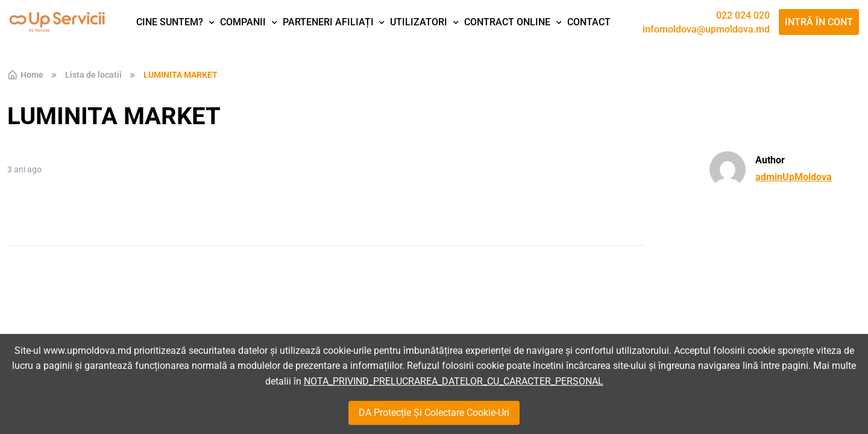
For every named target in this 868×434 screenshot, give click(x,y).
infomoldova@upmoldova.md (706, 30)
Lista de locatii (93, 75)
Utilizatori (419, 22)
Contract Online (507, 22)
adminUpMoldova (794, 177)
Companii (243, 22)
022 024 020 (743, 16)
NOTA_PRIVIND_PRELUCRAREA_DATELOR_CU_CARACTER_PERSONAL (454, 381)
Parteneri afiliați (328, 22)
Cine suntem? (170, 22)
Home (25, 75)
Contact (589, 22)
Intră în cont (819, 22)
